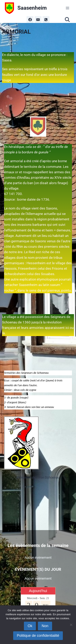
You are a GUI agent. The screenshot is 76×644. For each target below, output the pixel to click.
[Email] (38, 20)
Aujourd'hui (38, 591)
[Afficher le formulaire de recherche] (68, 20)
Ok (30, 626)
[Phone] (46, 20)
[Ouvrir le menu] (67, 8)
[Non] (71, 625)
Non (45, 626)
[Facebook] (30, 20)
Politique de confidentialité (38, 636)
